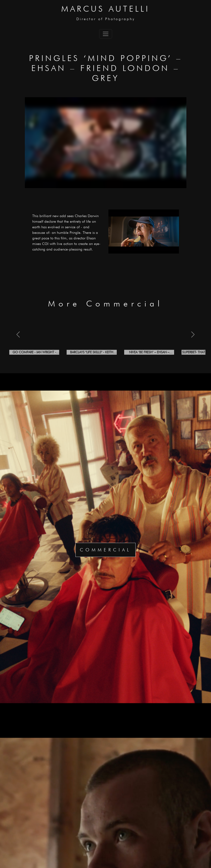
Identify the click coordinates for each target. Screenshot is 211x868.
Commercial (105, 550)
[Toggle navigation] (106, 34)
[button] (18, 334)
